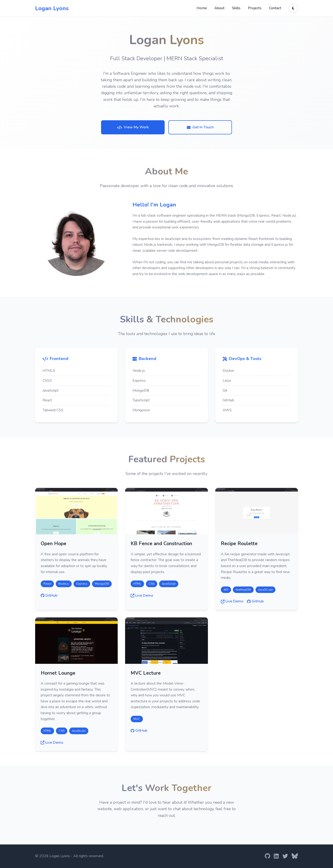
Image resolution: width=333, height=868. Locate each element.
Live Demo (142, 597)
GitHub (49, 597)
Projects (255, 8)
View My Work (133, 127)
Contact (275, 8)
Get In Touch (200, 127)
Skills (236, 8)
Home (202, 8)
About (219, 8)
